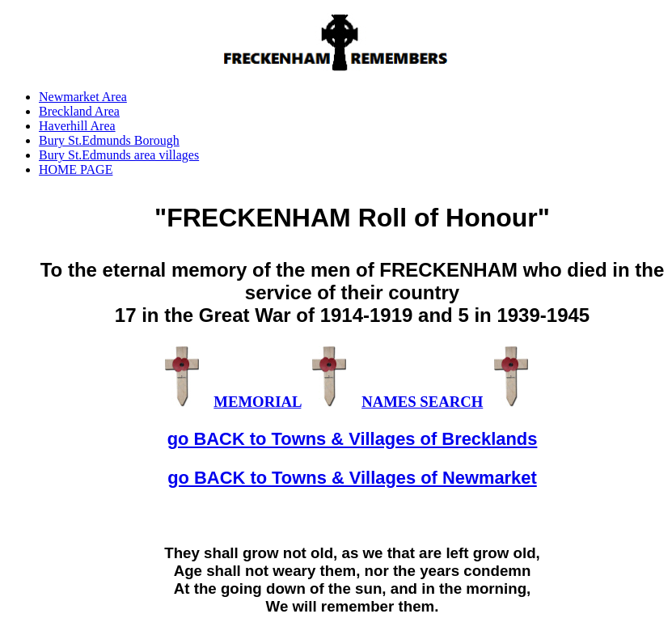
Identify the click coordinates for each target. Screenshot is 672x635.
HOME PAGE (76, 169)
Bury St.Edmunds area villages (119, 155)
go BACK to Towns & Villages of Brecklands (353, 439)
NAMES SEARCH (422, 402)
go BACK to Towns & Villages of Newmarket (352, 478)
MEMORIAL (257, 402)
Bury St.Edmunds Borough (109, 140)
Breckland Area (79, 111)
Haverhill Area (77, 126)
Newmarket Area (83, 97)
